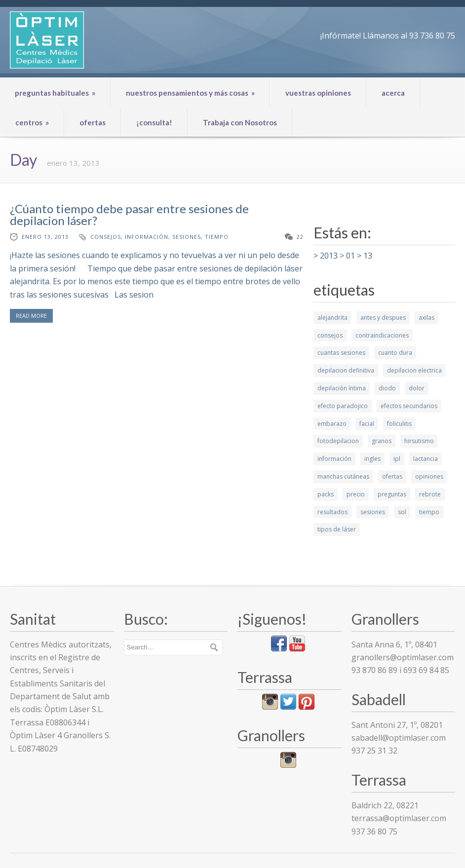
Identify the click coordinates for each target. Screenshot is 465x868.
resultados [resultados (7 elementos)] (332, 512)
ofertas (93, 122)
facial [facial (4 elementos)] (367, 424)
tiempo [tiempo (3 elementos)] (429, 512)
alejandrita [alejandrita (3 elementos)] (332, 318)
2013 (329, 256)
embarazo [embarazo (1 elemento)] (332, 424)
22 (300, 237)
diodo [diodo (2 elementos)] (387, 388)
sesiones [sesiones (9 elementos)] (373, 512)
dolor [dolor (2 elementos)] (417, 388)
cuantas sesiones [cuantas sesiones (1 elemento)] (341, 353)
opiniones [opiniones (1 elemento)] (429, 476)
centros (32, 122)
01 (350, 256)
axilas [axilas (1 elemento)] (426, 318)
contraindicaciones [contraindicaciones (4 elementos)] (382, 335)
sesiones (187, 237)
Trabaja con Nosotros (240, 122)
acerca (393, 93)
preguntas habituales (55, 93)
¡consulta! (154, 122)
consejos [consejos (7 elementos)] (330, 335)
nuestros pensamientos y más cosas (190, 93)
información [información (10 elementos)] (334, 459)
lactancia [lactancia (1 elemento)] (426, 459)
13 (368, 256)
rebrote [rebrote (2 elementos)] (430, 494)
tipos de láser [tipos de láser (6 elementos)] (337, 529)
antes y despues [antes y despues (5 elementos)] (383, 318)
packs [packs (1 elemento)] (326, 494)
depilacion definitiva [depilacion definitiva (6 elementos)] (346, 370)
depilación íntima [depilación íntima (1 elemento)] (342, 388)
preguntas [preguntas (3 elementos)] (392, 494)
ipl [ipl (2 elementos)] (397, 459)
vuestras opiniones (318, 93)
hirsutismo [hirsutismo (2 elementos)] (419, 441)
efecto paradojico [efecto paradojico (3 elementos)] (343, 406)
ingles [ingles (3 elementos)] (372, 459)
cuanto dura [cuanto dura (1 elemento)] (395, 353)
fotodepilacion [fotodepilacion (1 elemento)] (338, 441)
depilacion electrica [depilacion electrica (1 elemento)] (414, 370)
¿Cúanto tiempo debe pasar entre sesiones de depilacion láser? (129, 214)
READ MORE (31, 316)
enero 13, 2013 (45, 237)
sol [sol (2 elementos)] (402, 512)
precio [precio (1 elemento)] (356, 494)
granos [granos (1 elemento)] (382, 441)
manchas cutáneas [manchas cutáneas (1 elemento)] (343, 476)
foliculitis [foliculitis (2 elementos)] (399, 424)
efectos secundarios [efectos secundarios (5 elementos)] (409, 406)
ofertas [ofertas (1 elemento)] (392, 476)
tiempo (217, 237)
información (147, 237)
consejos (106, 237)
